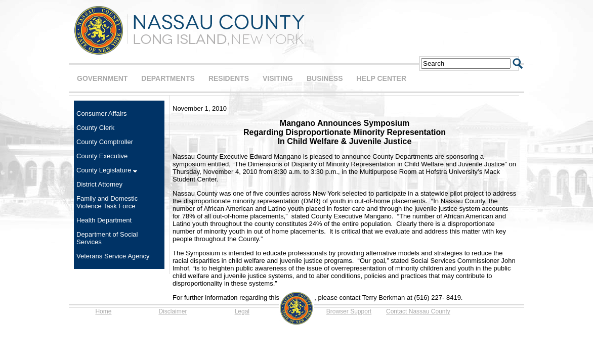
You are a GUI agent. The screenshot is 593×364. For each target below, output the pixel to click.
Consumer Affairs (101, 113)
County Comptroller (105, 142)
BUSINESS (325, 78)
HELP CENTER (381, 78)
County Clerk (95, 128)
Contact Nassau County (418, 311)
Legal (242, 311)
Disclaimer (173, 311)
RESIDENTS (229, 78)
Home (103, 311)
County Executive (102, 156)
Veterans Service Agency (113, 256)
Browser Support (349, 311)
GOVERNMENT (102, 78)
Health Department (104, 220)
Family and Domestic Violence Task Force (107, 202)
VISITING (278, 78)
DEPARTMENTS (168, 78)
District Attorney (99, 184)
